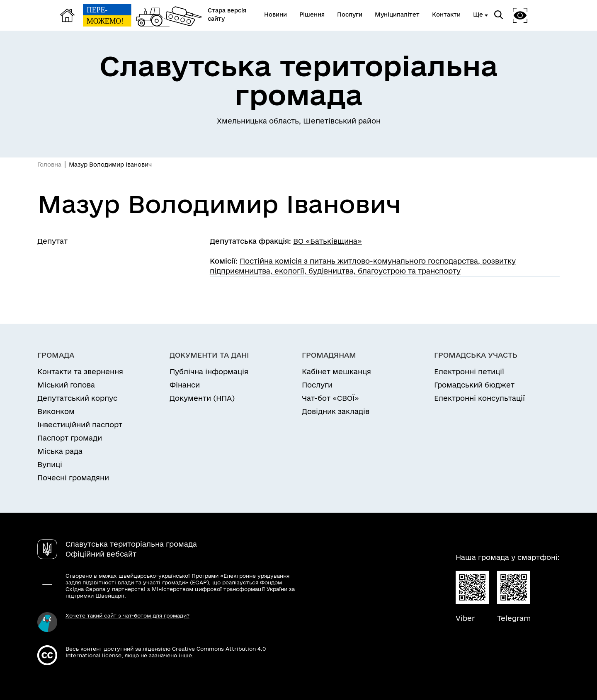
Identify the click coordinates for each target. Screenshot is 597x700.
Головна (49, 165)
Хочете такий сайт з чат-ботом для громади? (127, 615)
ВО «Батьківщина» (328, 241)
